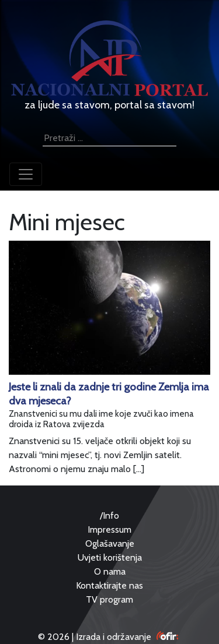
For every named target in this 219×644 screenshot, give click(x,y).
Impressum (109, 529)
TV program (109, 599)
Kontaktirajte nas (109, 585)
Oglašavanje (110, 543)
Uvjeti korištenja (110, 557)
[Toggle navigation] (26, 174)
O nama (110, 571)
